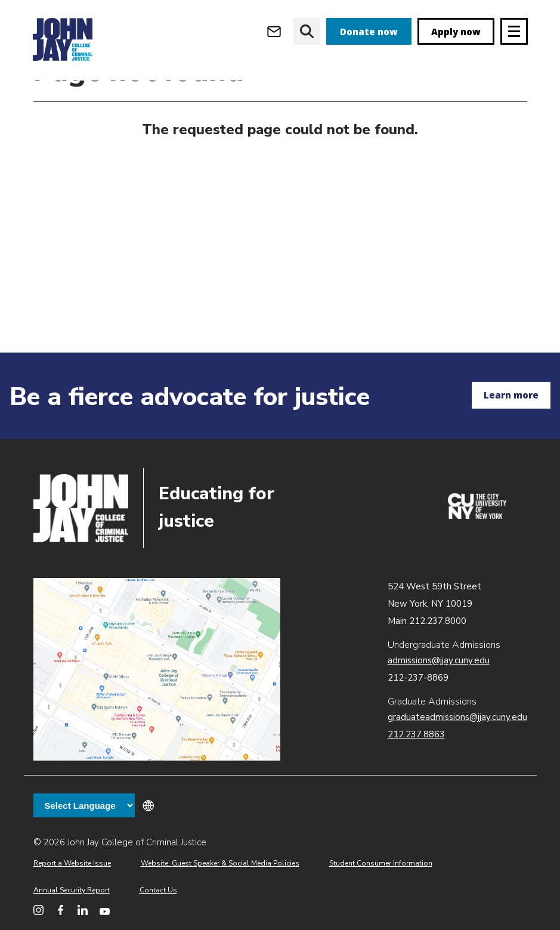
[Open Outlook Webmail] (274, 31)
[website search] (307, 31)
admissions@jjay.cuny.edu (439, 660)
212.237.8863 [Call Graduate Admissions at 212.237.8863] (416, 734)
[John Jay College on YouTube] (105, 910)
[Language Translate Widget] (84, 805)
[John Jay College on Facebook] (61, 910)
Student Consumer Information (381, 863)
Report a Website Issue (72, 863)
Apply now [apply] (456, 32)
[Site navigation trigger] (514, 31)
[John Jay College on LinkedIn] (83, 910)
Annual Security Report (72, 890)
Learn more (511, 395)
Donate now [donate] (369, 32)
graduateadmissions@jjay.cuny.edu (457, 717)
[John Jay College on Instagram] (38, 910)
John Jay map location (157, 670)
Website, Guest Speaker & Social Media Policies (220, 863)
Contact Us (158, 890)
